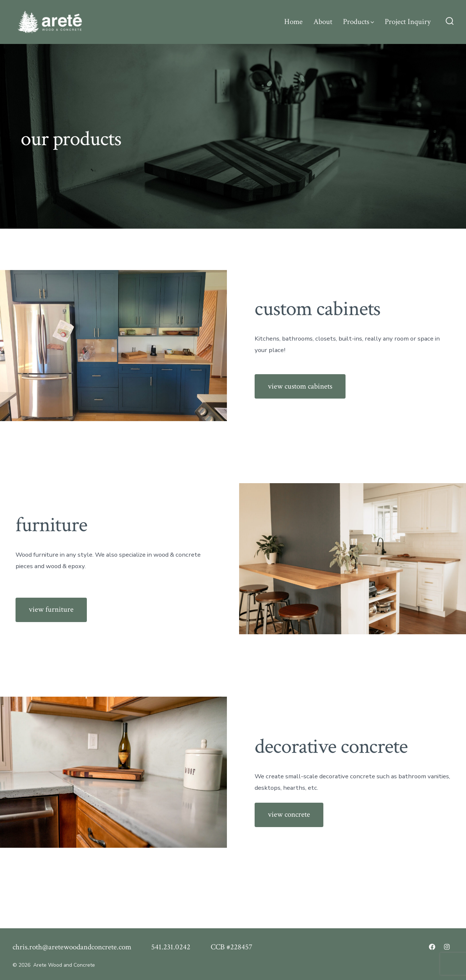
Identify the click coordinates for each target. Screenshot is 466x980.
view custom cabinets (300, 386)
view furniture (51, 609)
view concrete (289, 814)
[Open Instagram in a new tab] (447, 947)
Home (293, 22)
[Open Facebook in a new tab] (432, 947)
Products (358, 22)
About (323, 22)
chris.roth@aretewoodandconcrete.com (72, 947)
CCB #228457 (232, 947)
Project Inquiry (408, 22)
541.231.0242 (171, 947)
